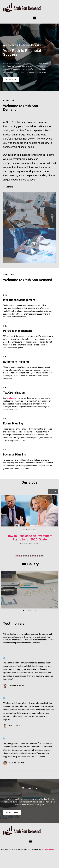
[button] (34, 18)
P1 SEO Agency (48, 849)
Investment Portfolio (30, 530)
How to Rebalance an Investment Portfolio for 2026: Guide (30, 538)
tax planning (11, 398)
